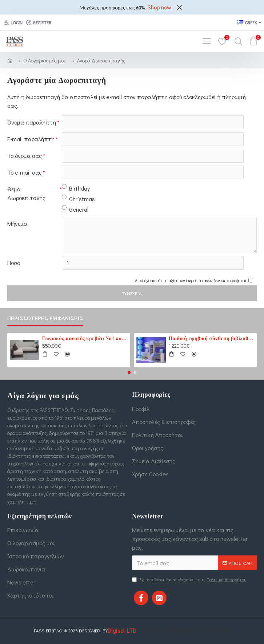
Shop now (159, 7)
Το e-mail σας (25, 172)
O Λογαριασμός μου (45, 60)
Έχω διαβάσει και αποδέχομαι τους (190, 579)
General (75, 209)
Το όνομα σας (25, 156)
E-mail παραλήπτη (31, 139)
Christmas (78, 199)
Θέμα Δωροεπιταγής (26, 193)
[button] (129, 372)
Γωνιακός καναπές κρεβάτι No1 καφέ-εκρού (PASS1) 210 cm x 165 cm (85, 339)
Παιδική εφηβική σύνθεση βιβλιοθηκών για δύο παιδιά (211, 339)
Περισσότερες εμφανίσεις (45, 319)
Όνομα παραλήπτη (32, 122)
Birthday (76, 188)
